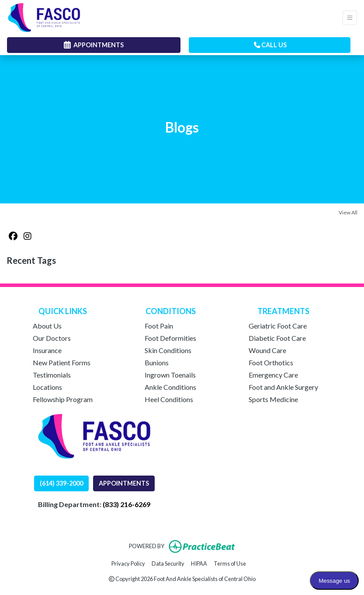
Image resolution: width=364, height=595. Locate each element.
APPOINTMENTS (124, 483)
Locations (47, 387)
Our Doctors (52, 338)
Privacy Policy (128, 563)
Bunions (157, 362)
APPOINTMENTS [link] (94, 45)
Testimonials (52, 375)
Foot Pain (159, 326)
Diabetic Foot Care (277, 338)
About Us (47, 326)
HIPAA (199, 563)
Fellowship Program (63, 399)
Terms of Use (230, 563)
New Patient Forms (62, 362)
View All (348, 212)
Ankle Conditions (170, 387)
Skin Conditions (168, 350)
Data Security (168, 563)
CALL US (270, 45)
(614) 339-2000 (61, 483)
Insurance (47, 350)
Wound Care (267, 350)
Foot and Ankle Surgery (283, 387)
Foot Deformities (170, 338)
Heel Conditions (169, 399)
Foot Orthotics (271, 362)
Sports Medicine (273, 399)
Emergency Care (273, 375)
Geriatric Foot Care (278, 326)
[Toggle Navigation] (350, 18)
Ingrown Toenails (170, 375)
